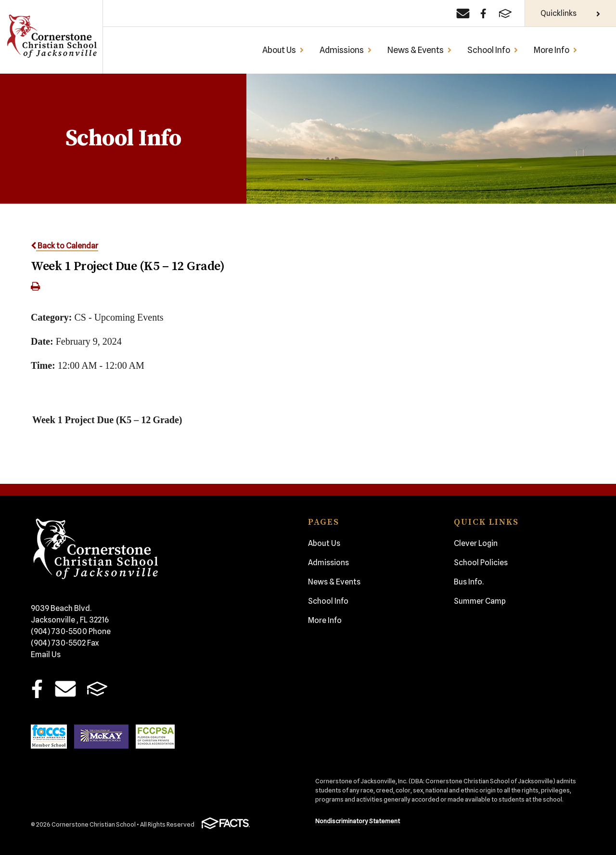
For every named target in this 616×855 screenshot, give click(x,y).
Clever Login (476, 543)
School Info (493, 50)
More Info (556, 50)
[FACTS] (505, 13)
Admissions (346, 50)
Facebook (37, 689)
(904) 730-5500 (71, 631)
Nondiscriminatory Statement (358, 821)
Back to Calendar (64, 246)
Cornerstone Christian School (51, 37)
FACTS (97, 689)
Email (65, 689)
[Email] (463, 13)
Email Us (46, 654)
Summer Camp (480, 601)
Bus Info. (469, 582)
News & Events (420, 50)
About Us (283, 50)
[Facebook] (483, 13)
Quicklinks (571, 13)
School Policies (481, 563)
